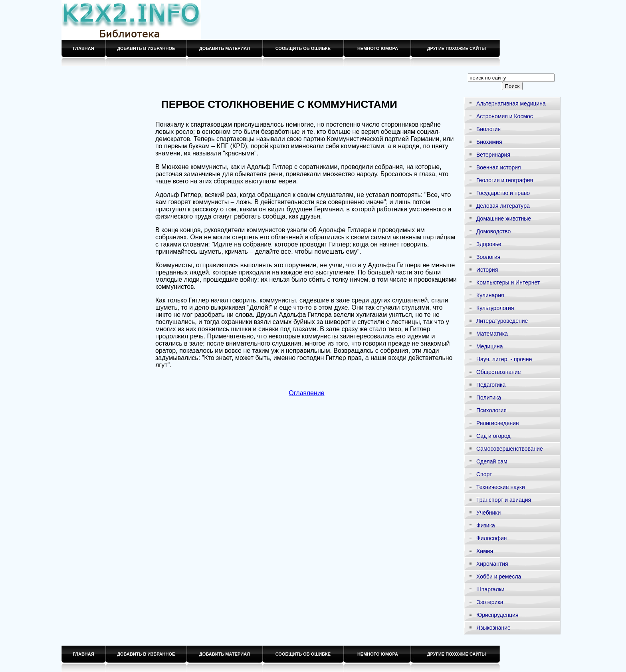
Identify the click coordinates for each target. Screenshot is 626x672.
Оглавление (306, 393)
